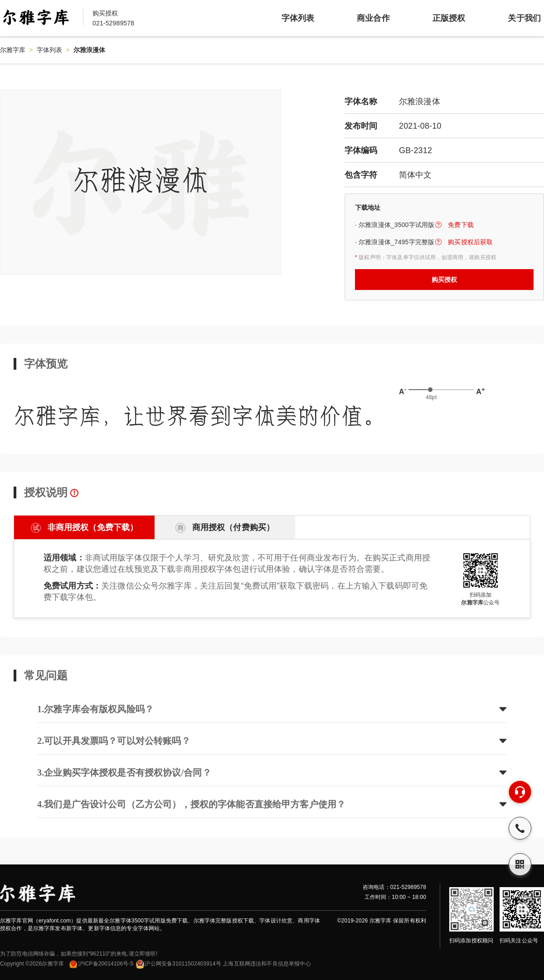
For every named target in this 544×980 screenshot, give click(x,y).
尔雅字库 (13, 50)
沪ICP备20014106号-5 (101, 964)
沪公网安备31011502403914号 (178, 964)
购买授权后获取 (470, 242)
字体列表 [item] (298, 18)
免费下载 (461, 225)
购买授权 (444, 280)
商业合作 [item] (373, 18)
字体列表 (50, 50)
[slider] (430, 390)
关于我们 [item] (524, 18)
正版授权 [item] (449, 18)
